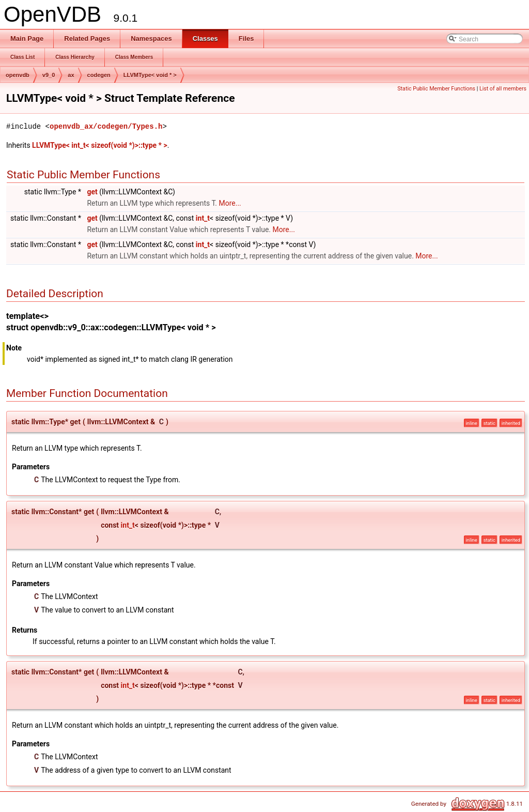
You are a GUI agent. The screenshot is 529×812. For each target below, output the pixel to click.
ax (71, 75)
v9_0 (49, 75)
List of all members (503, 89)
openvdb (18, 75)
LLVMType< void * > (150, 75)
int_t (203, 218)
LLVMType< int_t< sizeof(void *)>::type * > (100, 145)
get (92, 192)
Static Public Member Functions (436, 89)
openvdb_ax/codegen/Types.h (106, 126)
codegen (99, 75)
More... (230, 203)
